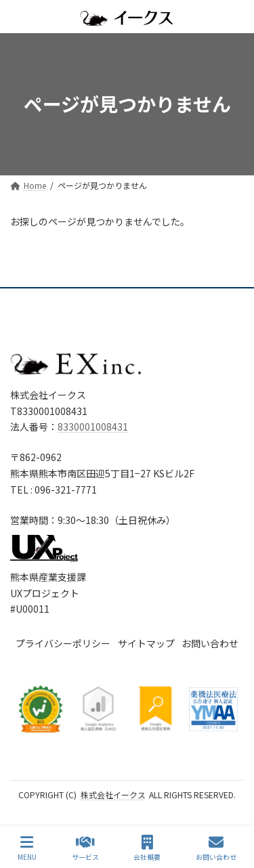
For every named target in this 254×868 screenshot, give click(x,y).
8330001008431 (93, 427)
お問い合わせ (216, 848)
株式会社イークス (113, 795)
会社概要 (147, 848)
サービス (85, 848)
